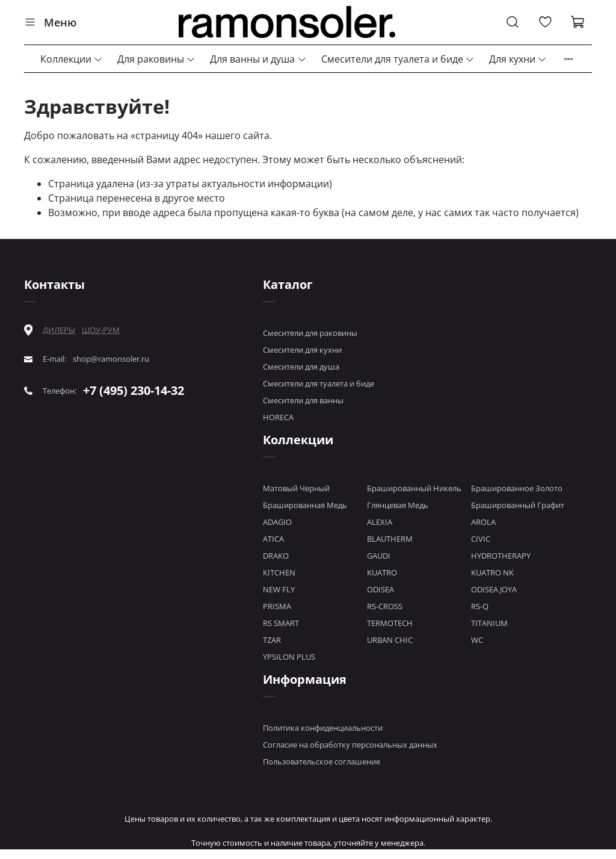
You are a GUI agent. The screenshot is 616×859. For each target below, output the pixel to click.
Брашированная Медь (305, 505)
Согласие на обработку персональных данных (350, 745)
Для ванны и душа (258, 59)
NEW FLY (279, 589)
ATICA (273, 539)
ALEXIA (380, 522)
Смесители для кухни (302, 350)
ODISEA (380, 589)
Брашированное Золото (517, 488)
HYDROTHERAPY (501, 556)
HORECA (278, 417)
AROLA (483, 522)
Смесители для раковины (310, 333)
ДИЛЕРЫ (59, 330)
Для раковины (156, 59)
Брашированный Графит (518, 505)
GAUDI (379, 556)
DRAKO (276, 556)
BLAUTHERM (390, 539)
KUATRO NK (492, 572)
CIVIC (481, 539)
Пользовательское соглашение (322, 761)
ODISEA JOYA (494, 589)
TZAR (272, 640)
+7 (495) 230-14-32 (134, 390)
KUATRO (382, 572)
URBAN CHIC (390, 640)
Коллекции (72, 59)
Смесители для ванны (303, 400)
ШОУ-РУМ (101, 330)
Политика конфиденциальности (323, 728)
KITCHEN (279, 572)
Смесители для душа (301, 367)
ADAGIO (277, 522)
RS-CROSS (385, 606)
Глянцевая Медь (398, 505)
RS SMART (281, 623)
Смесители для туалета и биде (398, 59)
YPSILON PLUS (289, 657)
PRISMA (277, 606)
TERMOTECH (390, 623)
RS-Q (480, 606)
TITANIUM (489, 623)
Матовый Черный (296, 488)
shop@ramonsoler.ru (111, 359)
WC (477, 640)
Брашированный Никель (414, 488)
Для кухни (518, 59)
